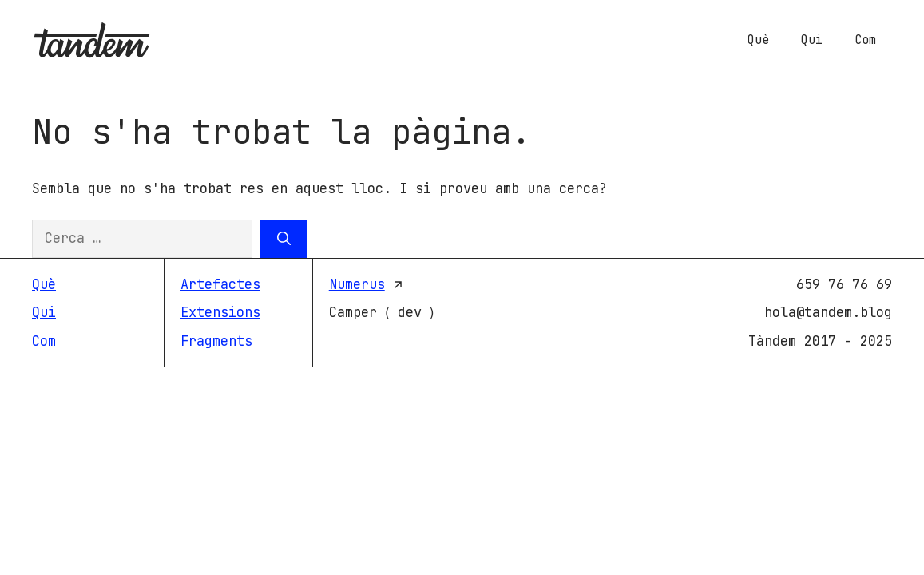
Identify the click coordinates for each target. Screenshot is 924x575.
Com (865, 40)
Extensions (220, 312)
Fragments (216, 341)
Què (758, 40)
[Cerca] (284, 239)
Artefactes (220, 284)
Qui (812, 40)
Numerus (357, 284)
